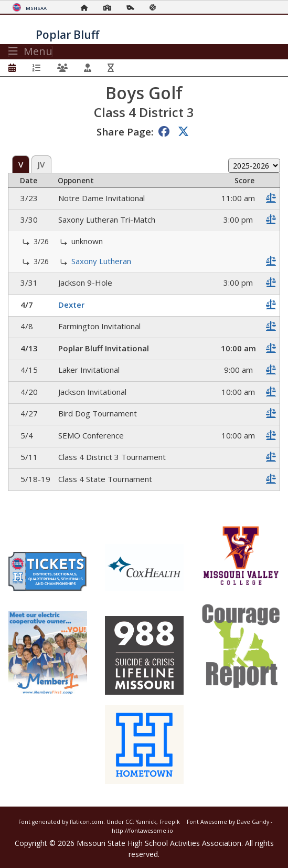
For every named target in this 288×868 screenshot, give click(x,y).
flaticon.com (87, 822)
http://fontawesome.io (142, 831)
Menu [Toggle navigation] (30, 51)
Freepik (170, 822)
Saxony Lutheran (101, 261)
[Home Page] (87, 8)
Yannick (146, 822)
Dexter (71, 305)
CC (129, 822)
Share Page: (125, 132)
